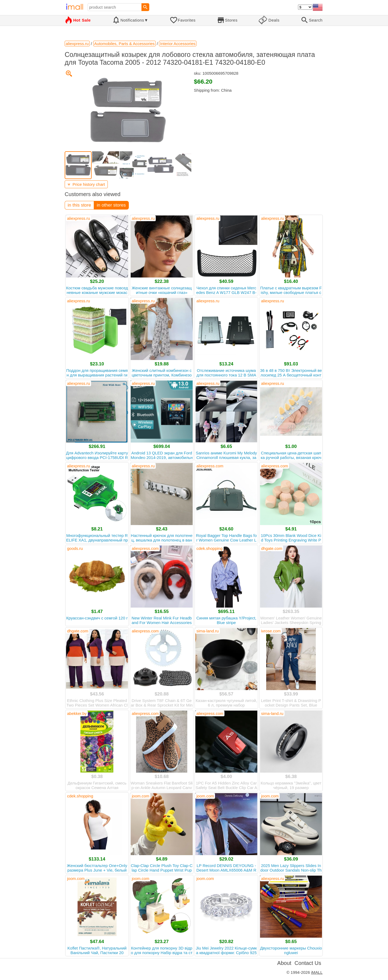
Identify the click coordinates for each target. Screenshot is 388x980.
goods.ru (75, 548)
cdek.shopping (209, 548)
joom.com (141, 796)
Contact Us (308, 963)
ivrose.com (271, 631)
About (284, 963)
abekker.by (77, 713)
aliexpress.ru (79, 218)
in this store (79, 205)
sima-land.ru (208, 631)
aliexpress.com (210, 466)
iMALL (317, 972)
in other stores (111, 205)
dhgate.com (272, 548)
